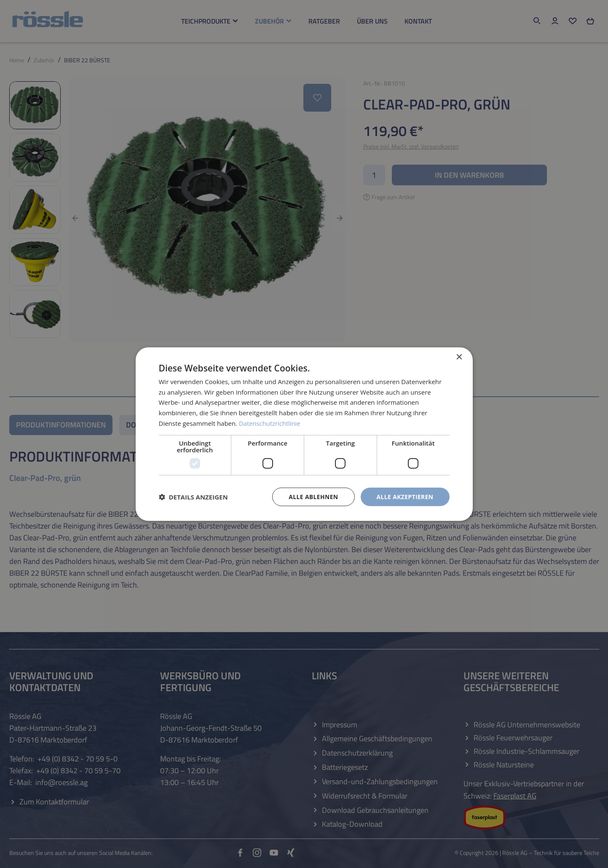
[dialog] (304, 434)
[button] (193, 497)
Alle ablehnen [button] (313, 496)
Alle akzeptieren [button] (404, 496)
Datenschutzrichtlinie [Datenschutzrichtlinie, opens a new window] (270, 423)
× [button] (459, 357)
